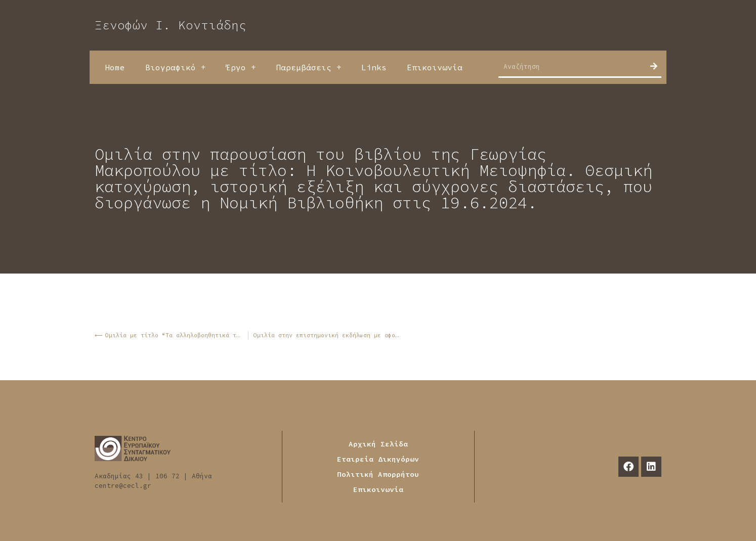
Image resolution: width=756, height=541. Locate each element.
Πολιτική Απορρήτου (378, 474)
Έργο (241, 67)
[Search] (654, 66)
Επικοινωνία (435, 67)
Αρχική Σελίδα (378, 444)
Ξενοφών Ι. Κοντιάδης (171, 25)
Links (374, 67)
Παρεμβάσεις (308, 67)
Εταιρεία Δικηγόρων (378, 459)
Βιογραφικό (175, 67)
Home (115, 67)
